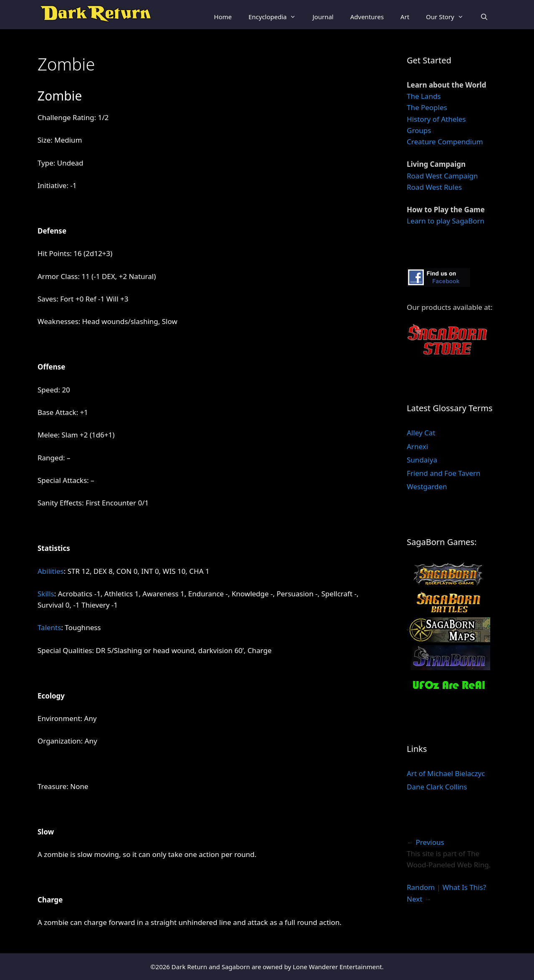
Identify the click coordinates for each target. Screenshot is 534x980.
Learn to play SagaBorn (446, 221)
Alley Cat (421, 433)
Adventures (367, 17)
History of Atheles (436, 119)
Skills (46, 594)
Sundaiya (422, 460)
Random (421, 887)
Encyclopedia (276, 17)
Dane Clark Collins (437, 787)
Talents (49, 627)
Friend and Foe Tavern (444, 473)
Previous (430, 842)
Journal (323, 17)
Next (414, 899)
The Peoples (427, 107)
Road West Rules (434, 187)
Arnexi (417, 446)
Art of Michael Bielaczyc (446, 773)
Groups (419, 130)
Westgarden (427, 486)
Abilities (51, 571)
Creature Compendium (445, 142)
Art (405, 17)
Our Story (449, 17)
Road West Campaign (442, 176)
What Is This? (464, 887)
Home (223, 17)
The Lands (424, 96)
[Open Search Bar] (484, 17)
